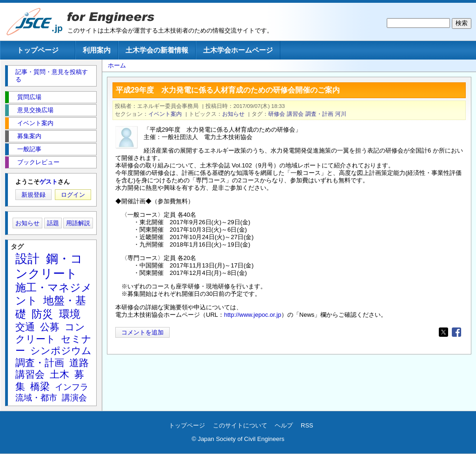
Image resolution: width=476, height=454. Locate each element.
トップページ (38, 50)
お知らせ (233, 114)
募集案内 (29, 136)
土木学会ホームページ (238, 50)
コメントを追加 (142, 332)
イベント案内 (165, 114)
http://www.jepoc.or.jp (253, 315)
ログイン (73, 195)
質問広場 (29, 97)
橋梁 (40, 386)
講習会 (295, 114)
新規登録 (33, 195)
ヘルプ (284, 425)
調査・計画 (319, 114)
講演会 (74, 398)
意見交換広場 (35, 110)
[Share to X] (443, 332)
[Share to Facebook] (456, 332)
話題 (53, 223)
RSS (307, 425)
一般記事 (29, 149)
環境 (70, 314)
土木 (59, 374)
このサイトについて (240, 425)
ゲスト (49, 182)
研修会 (277, 114)
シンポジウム (61, 351)
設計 (27, 259)
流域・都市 (36, 398)
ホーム (117, 65)
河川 (341, 114)
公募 (50, 327)
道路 (79, 363)
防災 (42, 314)
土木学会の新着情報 (157, 50)
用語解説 (78, 223)
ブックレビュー (38, 162)
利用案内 (97, 50)
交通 (25, 327)
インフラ (72, 387)
